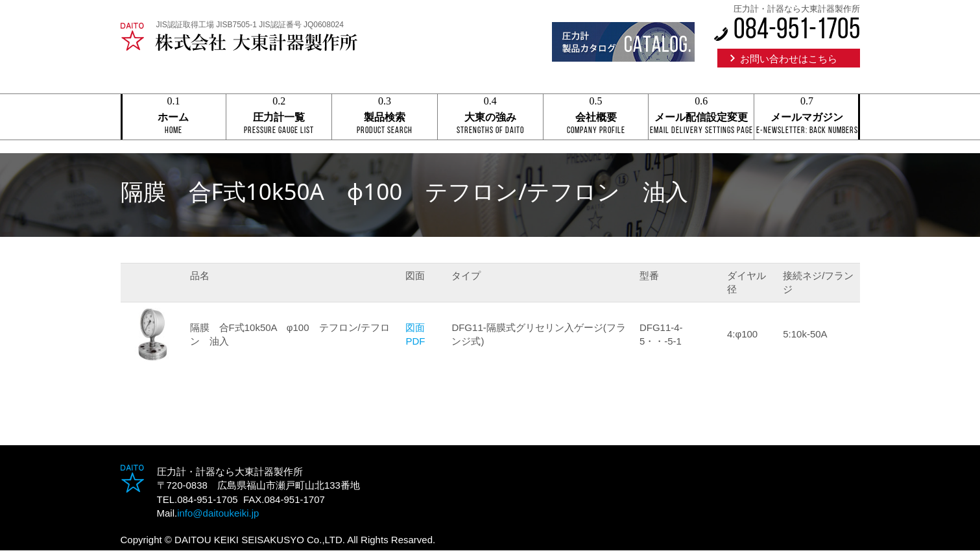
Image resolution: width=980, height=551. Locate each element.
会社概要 (596, 117)
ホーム (174, 117)
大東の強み (490, 117)
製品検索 (385, 117)
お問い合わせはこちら (789, 59)
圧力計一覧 (279, 117)
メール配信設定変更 (701, 117)
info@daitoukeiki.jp (218, 513)
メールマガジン (807, 117)
